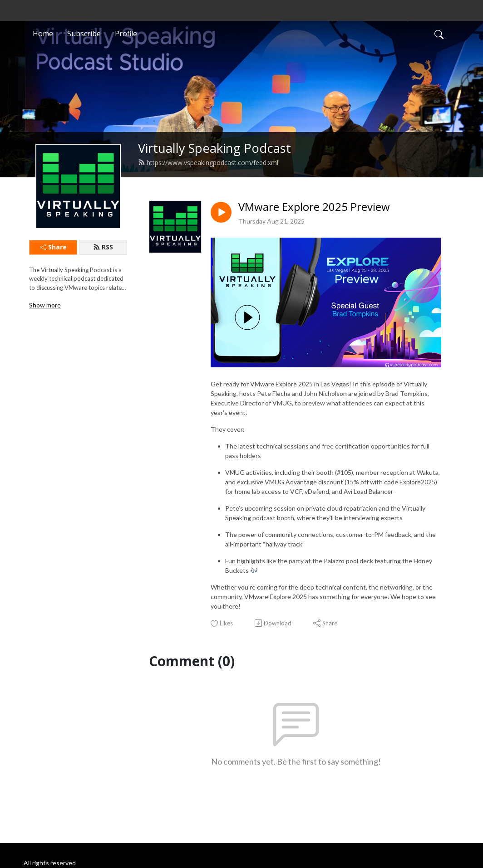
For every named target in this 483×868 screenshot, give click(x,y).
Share (53, 247)
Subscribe (84, 34)
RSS (103, 247)
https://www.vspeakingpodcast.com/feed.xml (208, 163)
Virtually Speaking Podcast (214, 148)
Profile (126, 34)
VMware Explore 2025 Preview (314, 207)
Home (43, 34)
